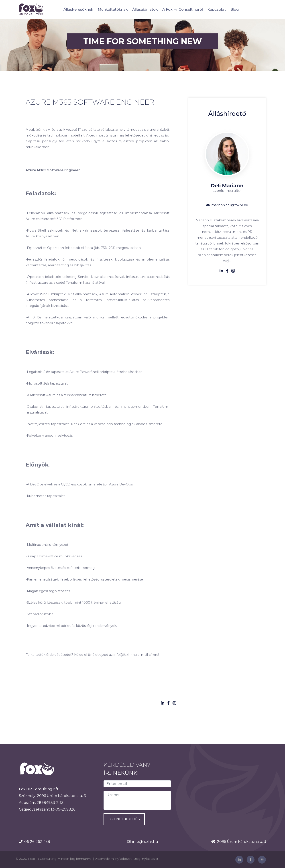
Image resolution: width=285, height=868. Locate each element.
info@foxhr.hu (145, 842)
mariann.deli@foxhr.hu (227, 205)
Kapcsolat (217, 9)
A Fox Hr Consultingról (183, 9)
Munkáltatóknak (113, 9)
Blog (234, 9)
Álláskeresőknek (78, 9)
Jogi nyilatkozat (146, 859)
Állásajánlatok (145, 9)
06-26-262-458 (37, 842)
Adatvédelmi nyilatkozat (113, 859)
